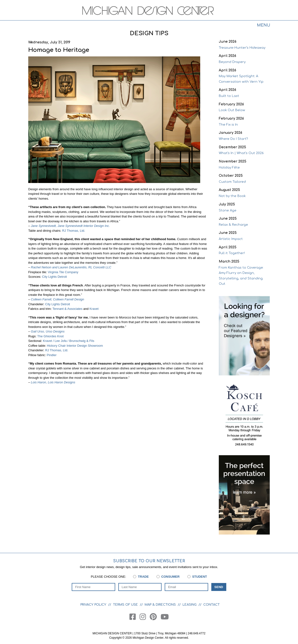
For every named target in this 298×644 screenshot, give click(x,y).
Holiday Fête (229, 168)
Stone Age (228, 210)
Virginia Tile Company (63, 272)
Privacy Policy (93, 605)
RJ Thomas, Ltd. (74, 231)
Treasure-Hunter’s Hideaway (242, 48)
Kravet (94, 309)
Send (219, 587)
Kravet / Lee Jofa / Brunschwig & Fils (69, 341)
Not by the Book (232, 196)
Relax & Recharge (233, 225)
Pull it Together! (232, 253)
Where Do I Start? (233, 139)
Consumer (170, 577)
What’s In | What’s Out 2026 (241, 153)
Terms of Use (125, 605)
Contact (212, 605)
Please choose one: (108, 577)
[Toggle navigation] (263, 26)
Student (200, 577)
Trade (143, 577)
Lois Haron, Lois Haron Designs (53, 382)
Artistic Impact (231, 239)
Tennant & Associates (67, 309)
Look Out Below (232, 110)
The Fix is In (228, 125)
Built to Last (229, 96)
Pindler (52, 355)
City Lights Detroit (54, 277)
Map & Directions (160, 605)
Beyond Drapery (232, 62)
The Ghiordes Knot (50, 336)
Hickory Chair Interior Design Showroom (75, 346)
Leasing (190, 605)
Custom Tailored (232, 182)
